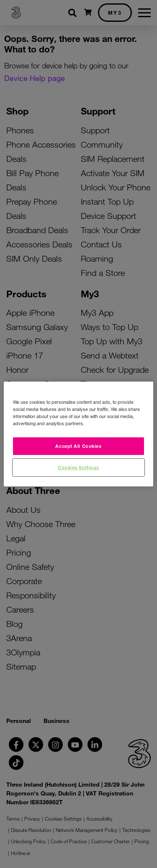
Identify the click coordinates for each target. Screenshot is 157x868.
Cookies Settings (78, 467)
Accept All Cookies (78, 446)
